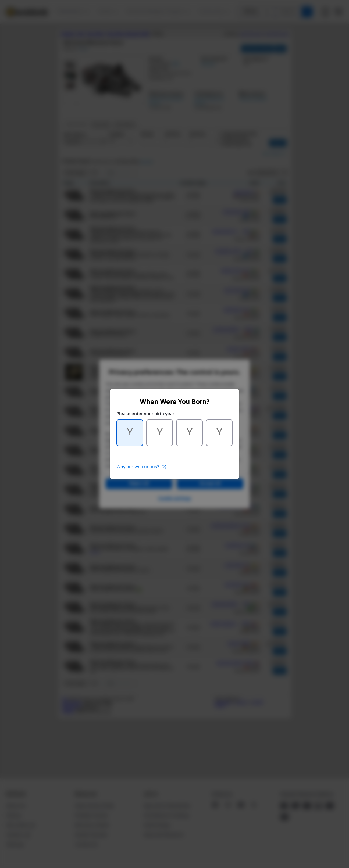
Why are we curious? (142, 467)
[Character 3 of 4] (189, 433)
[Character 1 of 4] (130, 433)
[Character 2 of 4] (160, 433)
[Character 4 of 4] (219, 433)
